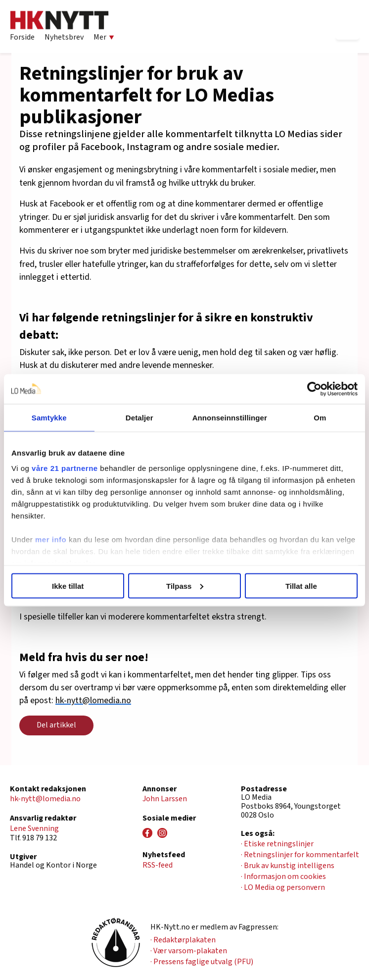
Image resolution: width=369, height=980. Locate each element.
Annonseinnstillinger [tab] (230, 417)
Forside (22, 37)
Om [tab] (320, 417)
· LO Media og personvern (283, 887)
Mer (104, 37)
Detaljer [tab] (139, 417)
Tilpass (185, 586)
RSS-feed (158, 865)
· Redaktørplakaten (183, 940)
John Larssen (165, 799)
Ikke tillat (68, 586)
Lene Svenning (34, 828)
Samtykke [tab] (49, 417)
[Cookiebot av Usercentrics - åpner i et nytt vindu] (314, 389)
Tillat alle (301, 586)
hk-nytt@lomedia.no (93, 700)
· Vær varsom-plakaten (189, 951)
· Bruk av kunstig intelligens (288, 866)
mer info (51, 540)
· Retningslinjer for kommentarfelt (300, 855)
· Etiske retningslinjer (277, 844)
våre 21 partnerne (65, 468)
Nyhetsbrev (64, 37)
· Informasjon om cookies (283, 877)
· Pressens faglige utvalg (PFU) (202, 962)
